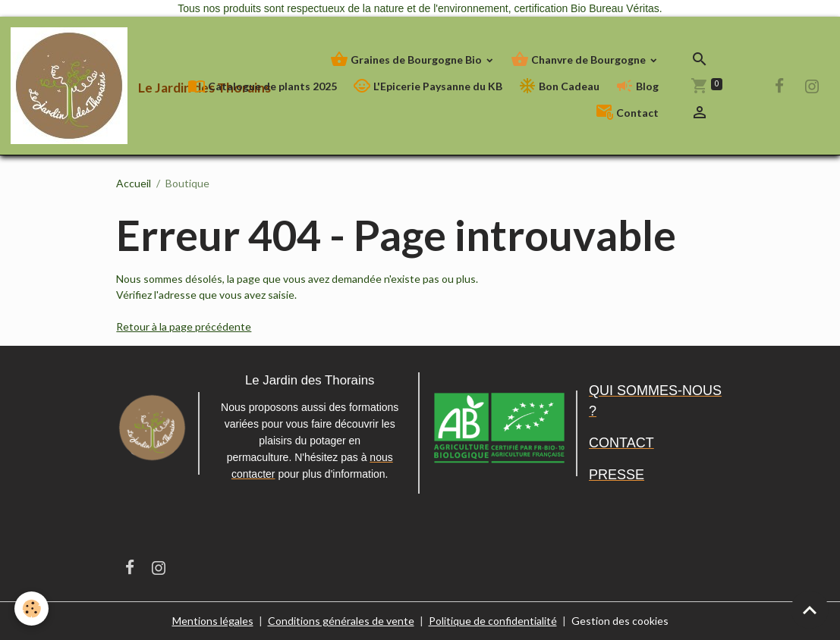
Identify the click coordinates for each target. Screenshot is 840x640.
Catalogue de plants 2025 (262, 86)
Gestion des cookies (620, 621)
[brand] (88, 86)
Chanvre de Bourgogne (579, 60)
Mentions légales (213, 621)
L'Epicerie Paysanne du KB (428, 86)
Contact (627, 113)
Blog (637, 86)
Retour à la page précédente (184, 326)
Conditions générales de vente (341, 621)
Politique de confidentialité (493, 621)
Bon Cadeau (559, 86)
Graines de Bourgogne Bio (407, 60)
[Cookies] (32, 609)
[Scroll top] (810, 610)
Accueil (134, 183)
